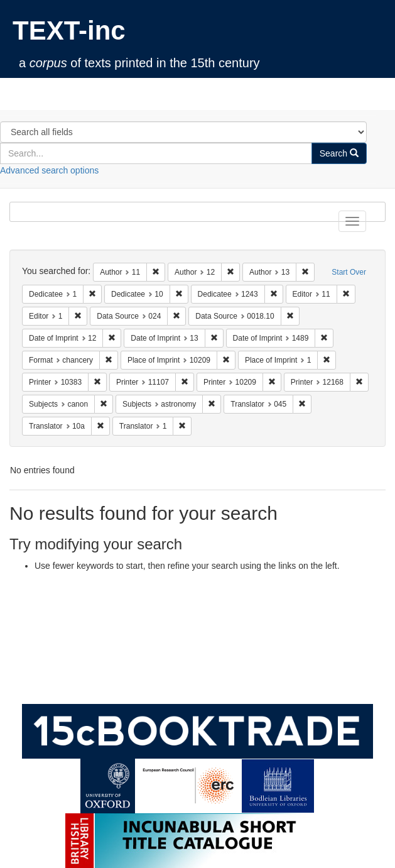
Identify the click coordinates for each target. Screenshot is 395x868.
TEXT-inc (69, 30)
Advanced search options (49, 170)
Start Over (349, 272)
